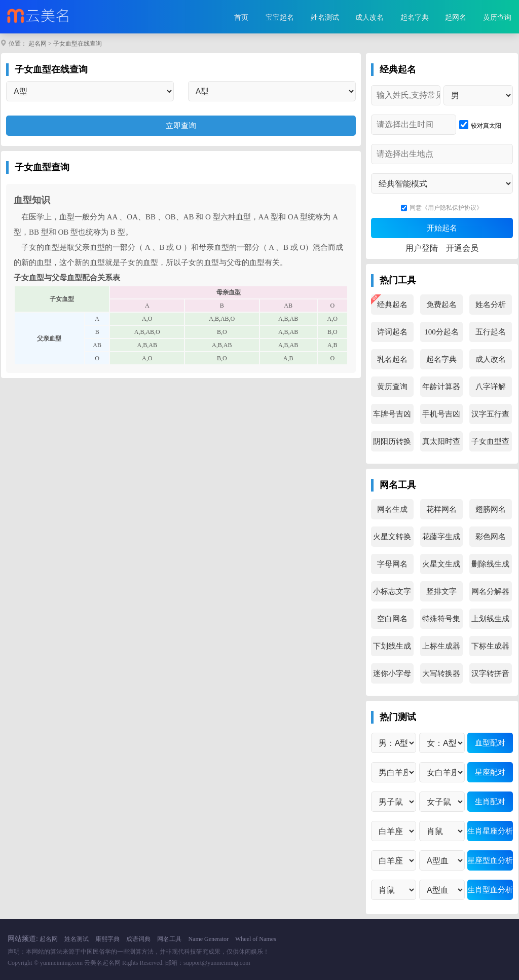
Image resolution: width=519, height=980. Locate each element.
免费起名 (441, 305)
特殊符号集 (441, 619)
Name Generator (208, 939)
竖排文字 (441, 591)
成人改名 (369, 17)
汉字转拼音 (490, 673)
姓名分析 (491, 305)
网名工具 (169, 939)
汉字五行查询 (490, 417)
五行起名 (491, 332)
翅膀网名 (491, 509)
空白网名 (392, 619)
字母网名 (392, 564)
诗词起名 (392, 332)
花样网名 (441, 509)
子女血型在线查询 (78, 44)
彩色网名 (491, 537)
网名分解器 (490, 591)
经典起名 (392, 305)
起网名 (456, 17)
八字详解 (491, 387)
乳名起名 (392, 359)
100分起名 (441, 332)
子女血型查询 (490, 444)
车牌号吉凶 (392, 414)
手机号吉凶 (441, 414)
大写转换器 (441, 673)
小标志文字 (392, 591)
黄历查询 (497, 17)
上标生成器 (441, 646)
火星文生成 (441, 564)
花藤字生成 (441, 537)
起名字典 (415, 17)
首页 (241, 17)
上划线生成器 (490, 622)
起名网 (38, 44)
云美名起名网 (102, 963)
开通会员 (462, 248)
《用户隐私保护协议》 (452, 208)
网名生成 (392, 509)
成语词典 (138, 939)
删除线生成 (490, 564)
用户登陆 (422, 248)
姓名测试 (325, 17)
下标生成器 (490, 646)
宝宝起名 (280, 17)
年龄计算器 (441, 387)
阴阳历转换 (392, 441)
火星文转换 (392, 537)
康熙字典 (107, 939)
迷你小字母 (392, 673)
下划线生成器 (392, 649)
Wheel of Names (256, 939)
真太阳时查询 (441, 444)
